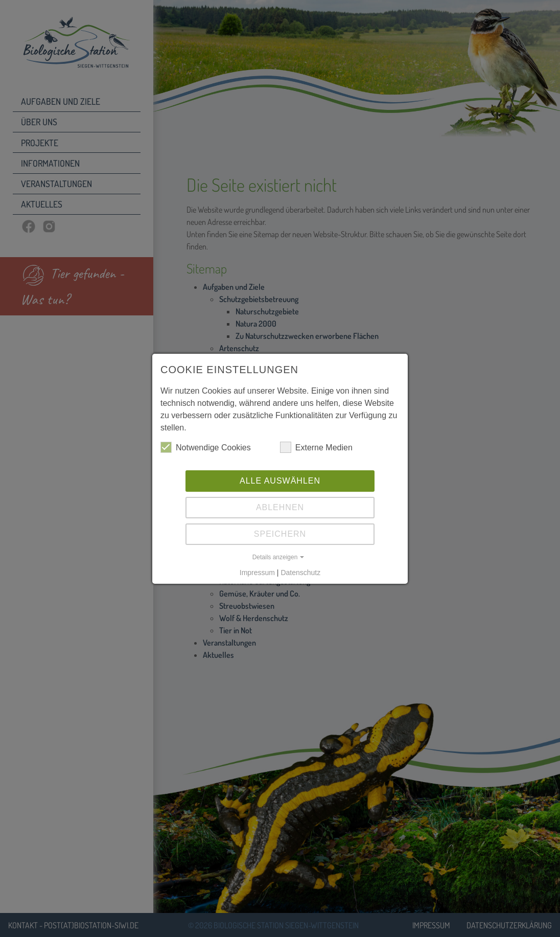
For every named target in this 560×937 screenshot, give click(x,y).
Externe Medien (316, 447)
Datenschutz (300, 573)
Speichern (280, 534)
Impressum (257, 573)
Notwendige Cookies (206, 447)
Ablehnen (280, 507)
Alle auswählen (280, 481)
